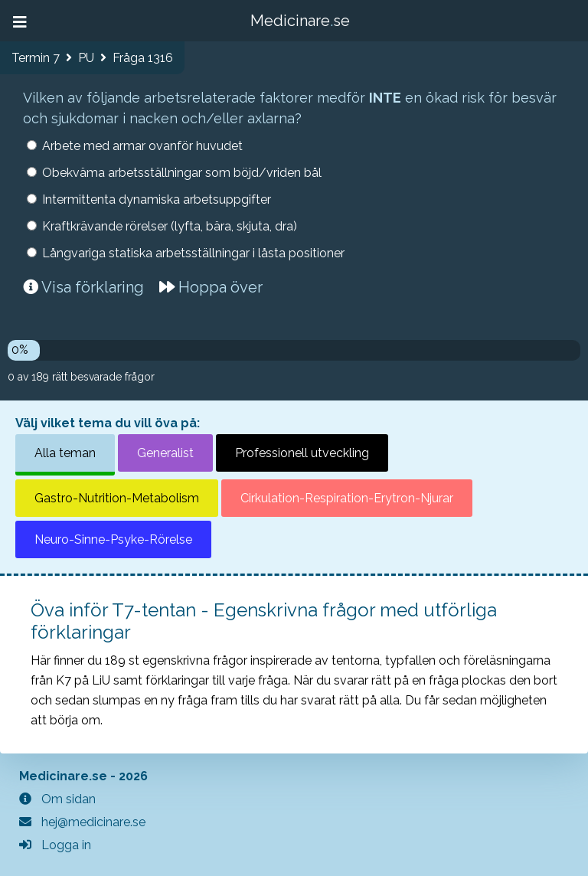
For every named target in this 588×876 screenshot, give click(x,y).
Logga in (55, 845)
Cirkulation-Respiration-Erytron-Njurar (347, 498)
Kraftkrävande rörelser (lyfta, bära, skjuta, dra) (170, 226)
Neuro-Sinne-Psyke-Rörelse (113, 539)
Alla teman (65, 453)
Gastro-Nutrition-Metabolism (117, 498)
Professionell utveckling (302, 453)
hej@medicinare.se (82, 822)
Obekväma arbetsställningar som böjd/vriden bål (182, 173)
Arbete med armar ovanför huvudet (142, 146)
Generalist (165, 453)
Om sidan (57, 799)
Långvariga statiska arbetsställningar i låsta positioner (193, 253)
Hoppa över (211, 287)
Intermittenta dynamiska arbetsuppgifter (157, 199)
